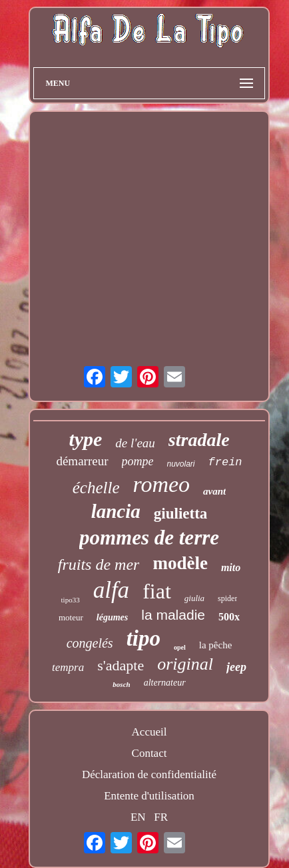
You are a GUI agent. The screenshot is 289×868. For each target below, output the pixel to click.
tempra (68, 667)
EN (138, 817)
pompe (138, 461)
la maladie (173, 615)
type (85, 439)
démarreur (82, 461)
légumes (112, 617)
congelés (90, 643)
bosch (121, 684)
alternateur (165, 683)
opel (180, 647)
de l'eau (135, 443)
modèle (180, 563)
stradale (199, 440)
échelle (96, 488)
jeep (236, 667)
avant (214, 491)
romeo (161, 484)
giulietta (181, 514)
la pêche (216, 645)
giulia (194, 598)
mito (231, 567)
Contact (149, 753)
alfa (111, 590)
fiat (157, 591)
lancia (116, 511)
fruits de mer (99, 564)
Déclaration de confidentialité (149, 774)
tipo (144, 638)
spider (227, 598)
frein (225, 462)
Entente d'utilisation (149, 796)
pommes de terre (149, 538)
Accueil (149, 732)
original (185, 664)
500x (229, 617)
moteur (71, 617)
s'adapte (121, 665)
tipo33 (71, 600)
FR (161, 817)
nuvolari (181, 464)
